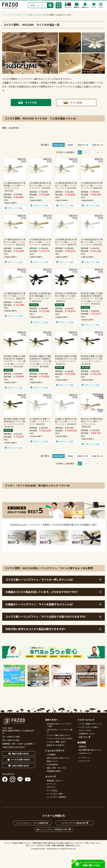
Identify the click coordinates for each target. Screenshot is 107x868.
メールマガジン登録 (55, 794)
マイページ (68, 5)
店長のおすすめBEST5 (56, 745)
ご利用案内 (51, 755)
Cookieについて (85, 753)
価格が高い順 (98, 145)
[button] (103, 152)
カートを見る (52, 790)
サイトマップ (84, 761)
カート (94, 5)
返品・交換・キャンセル (57, 768)
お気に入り (85, 5)
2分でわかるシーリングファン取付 (60, 731)
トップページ (84, 758)
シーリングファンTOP (12, 15)
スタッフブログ (85, 730)
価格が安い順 (83, 145)
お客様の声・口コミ (87, 734)
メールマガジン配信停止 (57, 797)
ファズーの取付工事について (58, 735)
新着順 (70, 145)
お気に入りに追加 (15, 208)
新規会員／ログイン (55, 781)
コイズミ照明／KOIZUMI (32, 15)
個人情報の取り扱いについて (90, 750)
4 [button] (98, 152)
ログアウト (51, 787)
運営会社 (83, 746)
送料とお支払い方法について (58, 758)
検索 (50, 5)
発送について (52, 761)
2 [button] (86, 152)
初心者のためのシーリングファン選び (59, 725)
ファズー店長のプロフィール (90, 724)
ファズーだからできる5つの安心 (60, 738)
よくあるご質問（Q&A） (57, 742)
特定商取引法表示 (54, 771)
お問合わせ (77, 5)
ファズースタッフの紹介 (89, 727)
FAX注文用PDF (53, 764)
